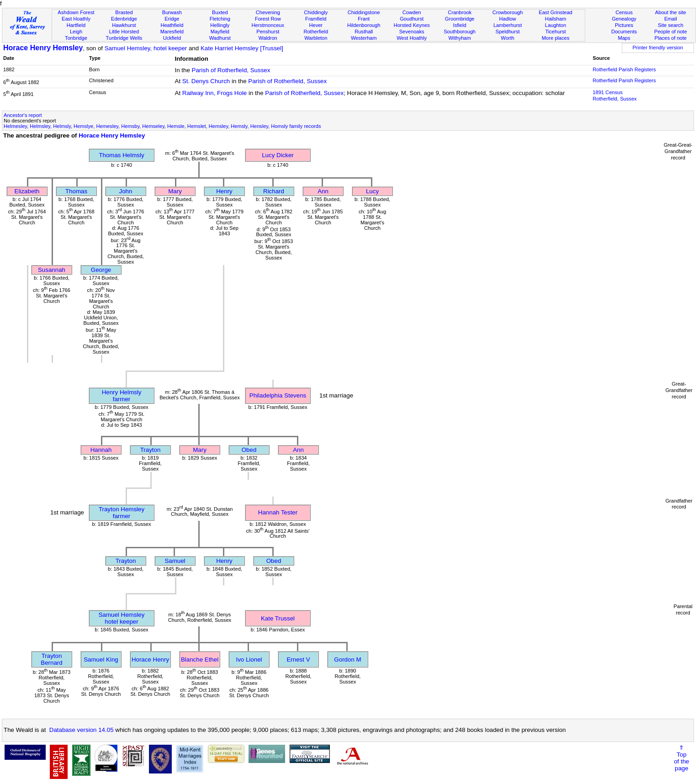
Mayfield (220, 32)
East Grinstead (555, 12)
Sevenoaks (412, 32)
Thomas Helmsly (121, 155)
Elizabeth (27, 191)
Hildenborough (364, 25)
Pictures (624, 25)
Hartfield (76, 25)
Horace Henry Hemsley (43, 48)
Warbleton (316, 38)
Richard (274, 191)
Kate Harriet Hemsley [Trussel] (242, 48)
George (101, 270)
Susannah (52, 270)
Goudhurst (412, 19)
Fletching (220, 19)
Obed (249, 450)
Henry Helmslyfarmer (122, 396)
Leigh (76, 32)
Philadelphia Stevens (278, 395)
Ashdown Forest (76, 12)
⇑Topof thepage (681, 758)
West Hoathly (412, 38)
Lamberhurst (508, 25)
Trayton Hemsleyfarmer (122, 513)
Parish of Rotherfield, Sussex (231, 70)
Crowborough (508, 12)
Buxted (220, 12)
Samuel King (101, 660)
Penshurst (268, 32)
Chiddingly (316, 12)
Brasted (124, 12)
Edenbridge (124, 19)
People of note (671, 32)
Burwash (172, 12)
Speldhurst (508, 32)
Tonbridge (76, 38)
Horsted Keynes (412, 25)
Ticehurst (555, 32)
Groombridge (460, 19)
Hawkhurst (124, 25)
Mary (175, 191)
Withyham (459, 38)
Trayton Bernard (51, 659)
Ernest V (298, 660)
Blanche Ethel (200, 660)
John (126, 191)
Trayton (151, 450)
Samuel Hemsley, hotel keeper (146, 48)
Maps (624, 38)
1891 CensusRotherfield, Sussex (614, 95)
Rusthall (364, 32)
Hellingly (220, 25)
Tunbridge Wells (124, 38)
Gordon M (347, 660)
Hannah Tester (278, 512)
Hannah (101, 450)
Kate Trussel (278, 618)
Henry (224, 191)
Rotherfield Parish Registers (624, 69)
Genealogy (624, 19)
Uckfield (172, 38)
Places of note (671, 38)
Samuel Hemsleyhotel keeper (122, 618)
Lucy (372, 191)
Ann (323, 191)
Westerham (364, 38)
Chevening (268, 12)
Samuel (175, 561)
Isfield (460, 25)
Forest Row (268, 19)
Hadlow (508, 19)
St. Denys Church (206, 81)
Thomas (76, 191)
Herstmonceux (268, 25)
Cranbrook (460, 12)
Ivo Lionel (249, 660)
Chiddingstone (364, 12)
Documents (624, 32)
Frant (364, 19)
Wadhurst (220, 38)
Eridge (172, 19)
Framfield (316, 19)
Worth (507, 38)
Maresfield (172, 32)
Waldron (268, 38)
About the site (671, 12)
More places (556, 38)
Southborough (460, 32)
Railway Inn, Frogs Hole (214, 93)
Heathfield (172, 25)
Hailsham (556, 19)
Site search (671, 25)
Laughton (556, 25)
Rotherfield (316, 32)
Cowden (412, 12)
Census (624, 12)
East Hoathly (76, 19)
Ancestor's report (23, 115)
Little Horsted (124, 32)
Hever (316, 25)
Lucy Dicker (278, 155)
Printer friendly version (658, 48)
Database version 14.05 (82, 730)
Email (671, 19)
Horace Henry (150, 660)
